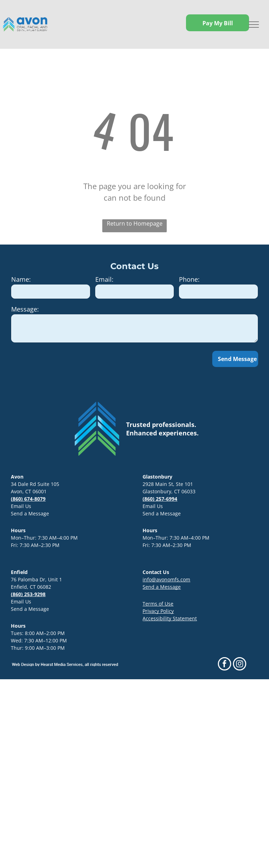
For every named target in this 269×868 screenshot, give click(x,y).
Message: (25, 309)
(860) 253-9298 (28, 594)
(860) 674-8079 (28, 499)
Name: (21, 279)
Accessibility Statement (170, 618)
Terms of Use (158, 604)
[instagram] (240, 665)
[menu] (254, 25)
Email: (104, 279)
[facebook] (225, 665)
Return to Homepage (135, 223)
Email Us (21, 506)
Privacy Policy (158, 611)
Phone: (189, 279)
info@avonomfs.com (166, 579)
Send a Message (30, 513)
